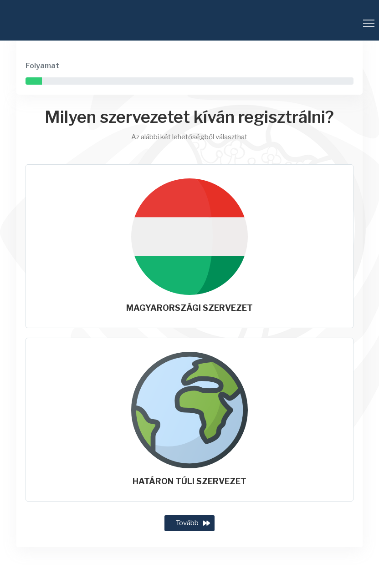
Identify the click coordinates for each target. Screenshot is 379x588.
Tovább (187, 523)
